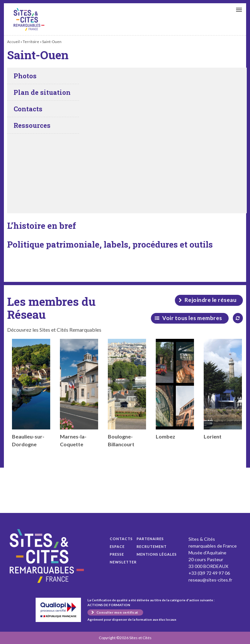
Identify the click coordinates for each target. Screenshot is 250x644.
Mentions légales (157, 554)
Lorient (223, 389)
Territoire (31, 42)
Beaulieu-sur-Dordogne (31, 393)
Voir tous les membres (192, 318)
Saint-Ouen (29, 19)
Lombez (175, 389)
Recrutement (152, 546)
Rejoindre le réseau (211, 300)
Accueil (13, 42)
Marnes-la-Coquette (79, 393)
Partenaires (150, 539)
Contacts (121, 539)
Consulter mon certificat (117, 612)
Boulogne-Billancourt (127, 393)
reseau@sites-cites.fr (210, 580)
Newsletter (123, 562)
